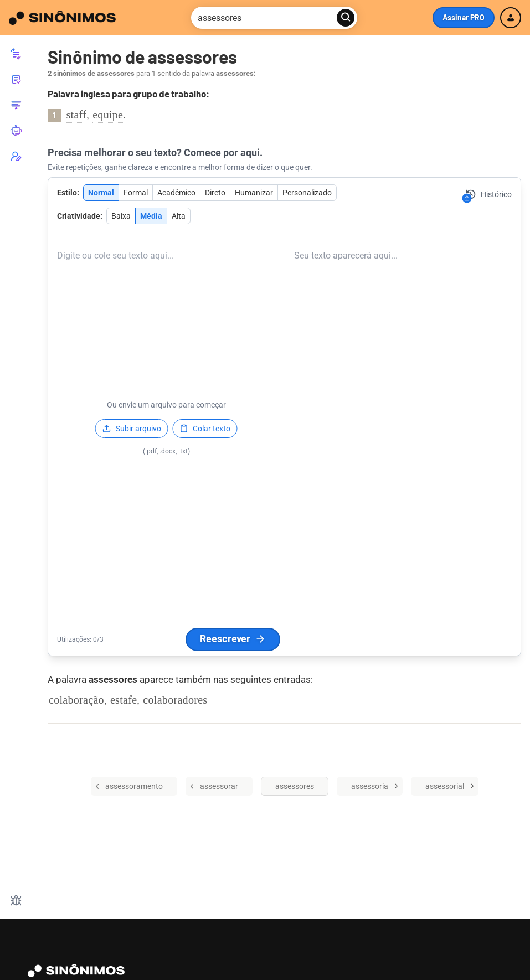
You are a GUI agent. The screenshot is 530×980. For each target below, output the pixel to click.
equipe (108, 115)
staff (77, 115)
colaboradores (175, 700)
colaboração (76, 700)
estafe (124, 700)
